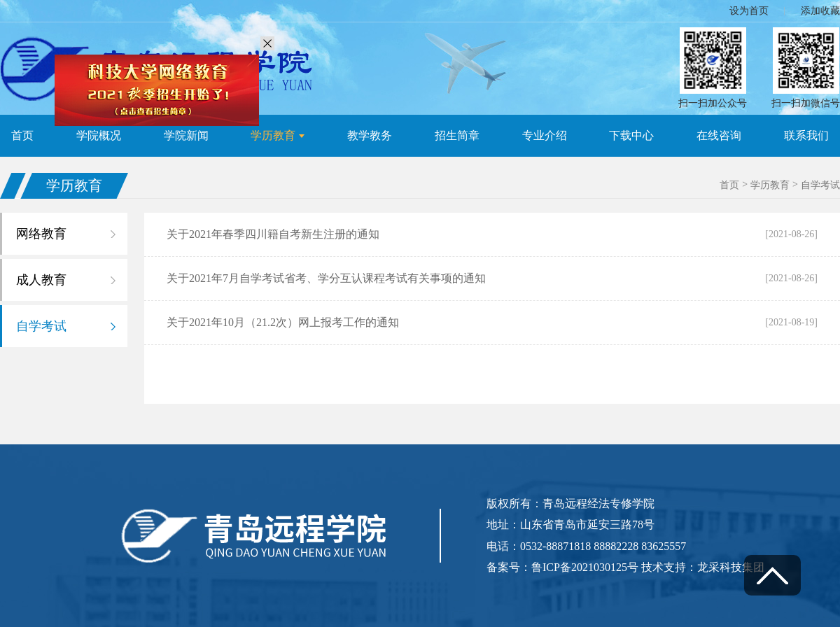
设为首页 (749, 11)
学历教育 (770, 185)
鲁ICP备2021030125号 (586, 567)
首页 (729, 185)
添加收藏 (820, 11)
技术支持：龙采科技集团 (703, 567)
